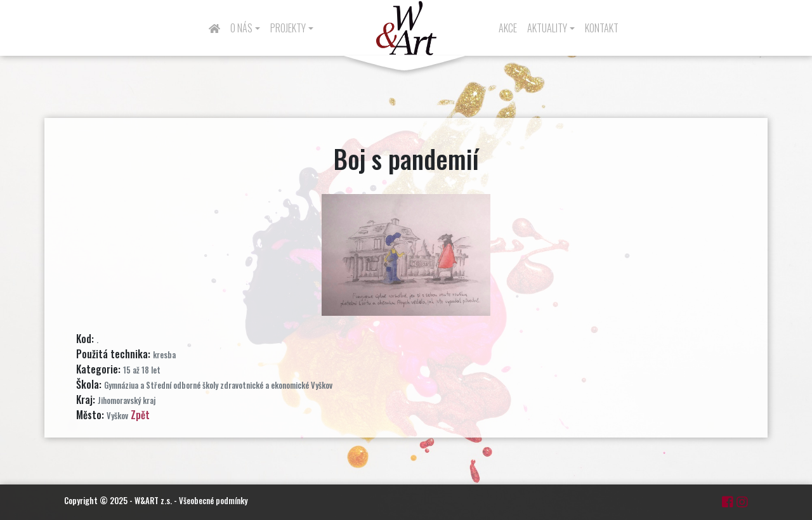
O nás (241, 28)
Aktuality (547, 28)
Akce (508, 28)
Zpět (140, 415)
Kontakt (602, 28)
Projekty (288, 28)
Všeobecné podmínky (213, 500)
